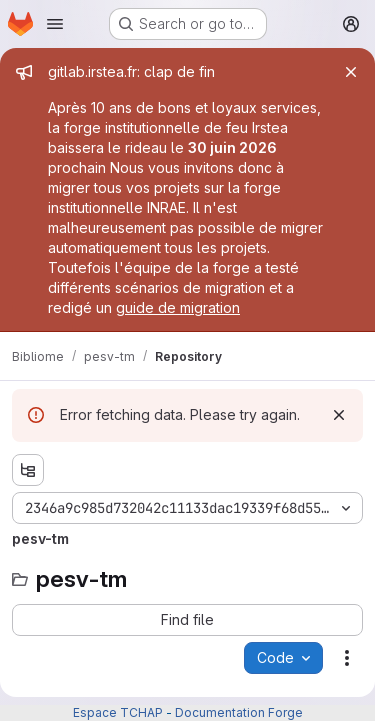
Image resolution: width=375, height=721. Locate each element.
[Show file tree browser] (28, 470)
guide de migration (178, 307)
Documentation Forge (239, 712)
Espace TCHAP (118, 712)
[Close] (351, 72)
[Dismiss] (339, 415)
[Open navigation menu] (55, 24)
